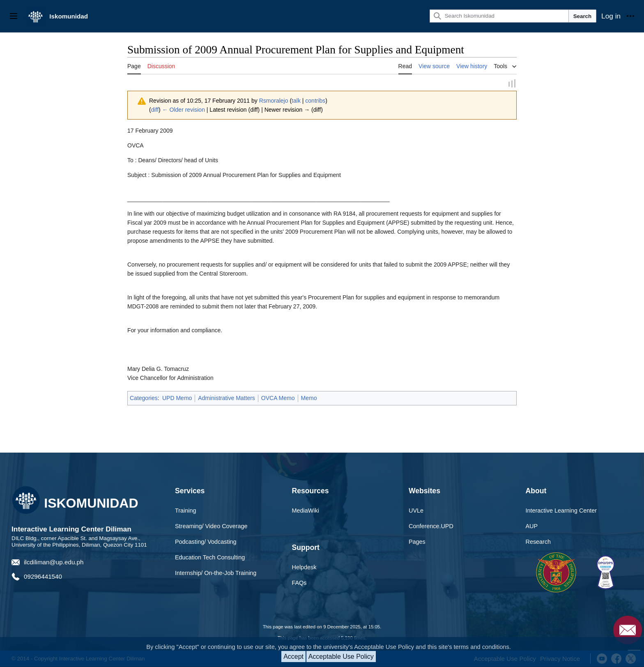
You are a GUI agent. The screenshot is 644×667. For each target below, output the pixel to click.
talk (296, 101)
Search (582, 16)
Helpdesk (304, 568)
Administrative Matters (226, 399)
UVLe (416, 511)
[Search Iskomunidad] (499, 16)
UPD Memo (177, 399)
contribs (315, 101)
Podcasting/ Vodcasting (206, 543)
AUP (532, 527)
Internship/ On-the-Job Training (216, 573)
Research (538, 543)
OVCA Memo (278, 399)
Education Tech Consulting (210, 558)
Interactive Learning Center (561, 511)
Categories (144, 399)
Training (185, 511)
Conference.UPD (431, 527)
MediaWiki (306, 511)
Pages (417, 543)
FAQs (299, 583)
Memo (309, 399)
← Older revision (184, 110)
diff (155, 110)
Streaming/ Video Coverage (211, 527)
